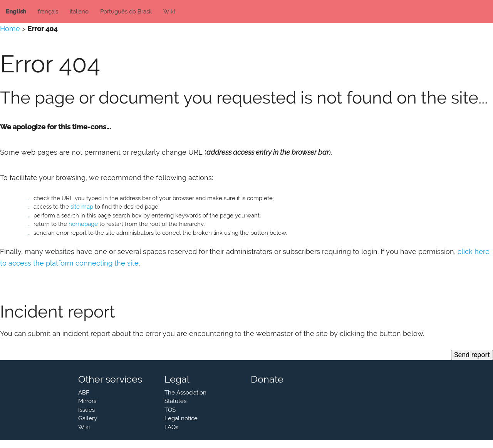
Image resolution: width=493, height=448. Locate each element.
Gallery (88, 418)
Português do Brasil (126, 12)
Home (10, 29)
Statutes (175, 401)
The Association (185, 393)
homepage (83, 224)
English (16, 12)
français (48, 12)
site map (82, 207)
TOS (170, 410)
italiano (79, 12)
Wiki (169, 12)
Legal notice (181, 418)
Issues (86, 410)
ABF (84, 393)
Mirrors (87, 401)
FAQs (171, 427)
